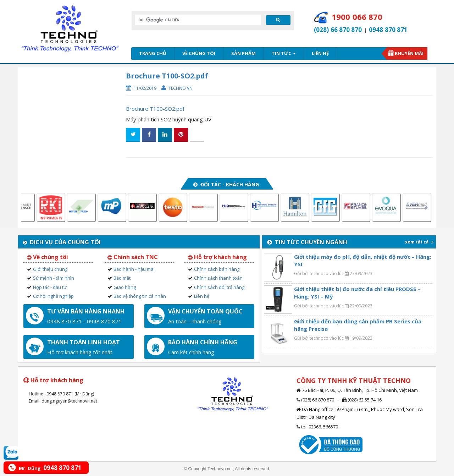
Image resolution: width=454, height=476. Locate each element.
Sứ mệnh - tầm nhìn (54, 278)
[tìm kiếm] (197, 20)
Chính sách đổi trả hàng (219, 287)
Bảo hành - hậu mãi (134, 269)
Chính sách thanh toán (218, 278)
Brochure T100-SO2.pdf (155, 109)
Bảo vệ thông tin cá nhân (140, 296)
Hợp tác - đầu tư (50, 287)
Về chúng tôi (199, 53)
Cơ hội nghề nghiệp (53, 296)
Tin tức (284, 53)
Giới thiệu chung (50, 269)
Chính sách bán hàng (217, 269)
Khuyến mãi (409, 53)
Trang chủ (153, 53)
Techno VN (181, 88)
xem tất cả (419, 242)
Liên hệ (320, 53)
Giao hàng (125, 287)
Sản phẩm (243, 53)
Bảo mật (122, 278)
